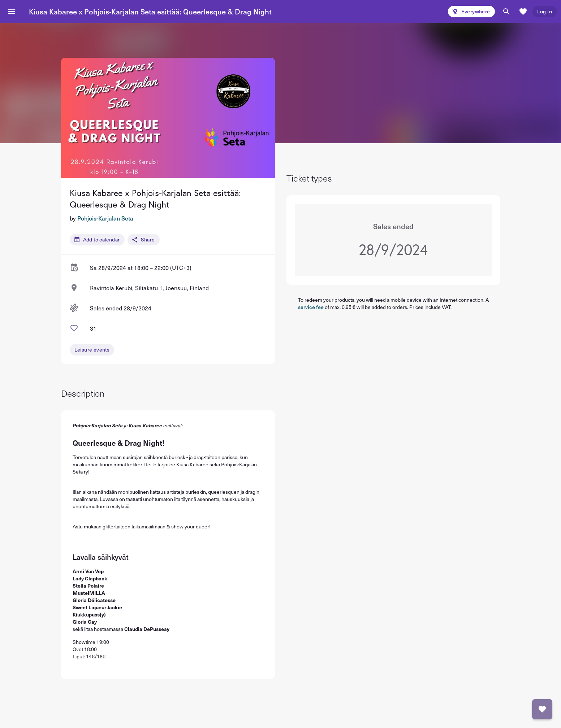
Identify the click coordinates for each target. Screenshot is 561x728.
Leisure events (92, 350)
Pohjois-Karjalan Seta (105, 218)
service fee (311, 307)
